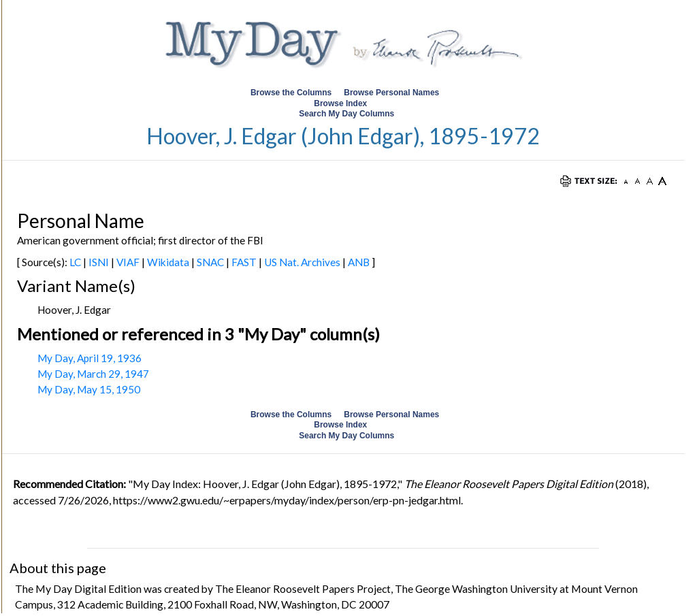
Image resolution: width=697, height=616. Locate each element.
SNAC (210, 262)
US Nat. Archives (302, 262)
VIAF (128, 262)
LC (75, 262)
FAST (244, 262)
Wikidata (168, 262)
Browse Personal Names (392, 93)
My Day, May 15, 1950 (89, 389)
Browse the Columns (291, 93)
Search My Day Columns (346, 114)
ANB (359, 262)
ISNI (99, 262)
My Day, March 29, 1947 (93, 374)
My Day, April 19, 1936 (90, 358)
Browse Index (340, 103)
